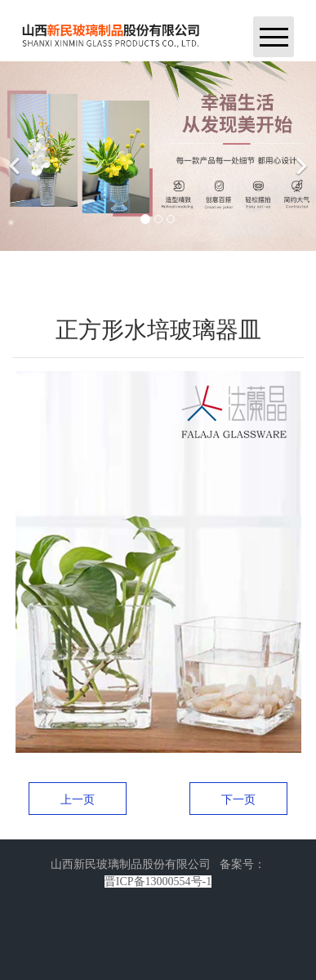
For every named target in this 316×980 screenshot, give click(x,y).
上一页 (78, 799)
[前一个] (16, 156)
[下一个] (300, 156)
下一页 (238, 799)
